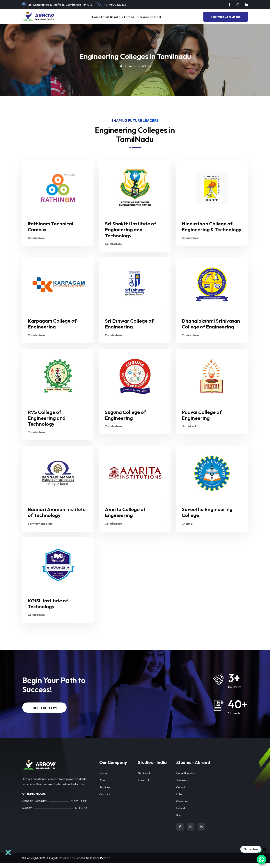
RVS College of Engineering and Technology (47, 423)
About (103, 785)
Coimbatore (36, 243)
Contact (105, 799)
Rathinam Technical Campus (50, 231)
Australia (182, 785)
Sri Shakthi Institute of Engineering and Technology (130, 234)
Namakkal (189, 431)
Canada (181, 792)
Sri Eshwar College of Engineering (129, 328)
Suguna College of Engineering (125, 420)
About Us (98, 19)
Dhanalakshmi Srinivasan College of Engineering (211, 328)
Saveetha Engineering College (207, 517)
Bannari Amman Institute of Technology (57, 517)
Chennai (187, 528)
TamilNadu (144, 778)
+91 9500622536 (112, 4)
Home (82, 19)
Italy (179, 820)
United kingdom (186, 778)
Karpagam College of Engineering (52, 328)
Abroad (132, 19)
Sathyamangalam (40, 528)
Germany (182, 806)
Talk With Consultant (226, 19)
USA (179, 799)
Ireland (181, 813)
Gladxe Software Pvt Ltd (93, 863)
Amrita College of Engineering (125, 517)
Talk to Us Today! (44, 712)
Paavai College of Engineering (202, 420)
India (114, 19)
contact (170, 19)
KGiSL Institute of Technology (48, 608)
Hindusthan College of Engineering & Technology (212, 231)
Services (152, 19)
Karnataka (145, 785)
